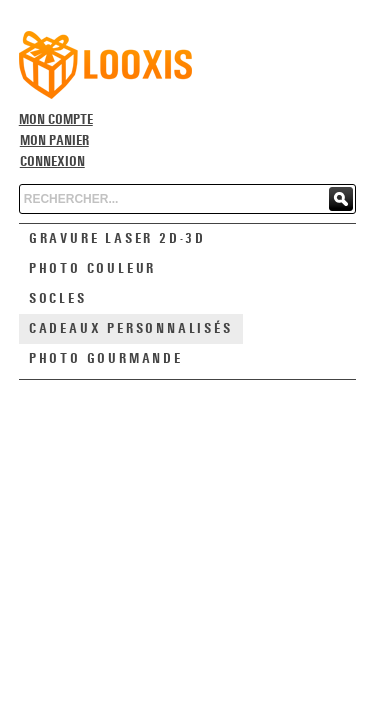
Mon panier (54, 141)
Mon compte (56, 120)
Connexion (52, 162)
